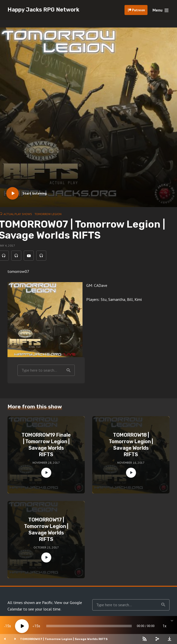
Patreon (138, 10)
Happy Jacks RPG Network (43, 10)
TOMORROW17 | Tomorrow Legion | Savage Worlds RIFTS (46, 529)
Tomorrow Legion (48, 214)
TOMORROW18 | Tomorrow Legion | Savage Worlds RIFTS (131, 445)
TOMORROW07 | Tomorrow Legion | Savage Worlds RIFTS (64, 639)
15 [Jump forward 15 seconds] (36, 626)
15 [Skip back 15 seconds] (7, 626)
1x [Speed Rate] (165, 626)
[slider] (89, 626)
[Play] (22, 626)
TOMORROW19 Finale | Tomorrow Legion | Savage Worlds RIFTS (46, 445)
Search (68, 370)
